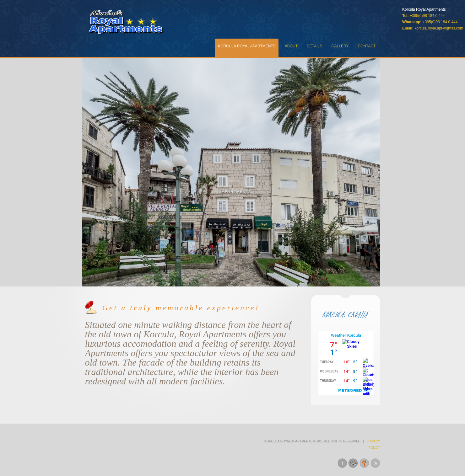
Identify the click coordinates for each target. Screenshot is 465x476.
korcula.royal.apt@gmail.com (439, 28)
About (291, 46)
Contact (367, 46)
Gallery (340, 46)
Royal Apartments (126, 22)
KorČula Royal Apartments (247, 46)
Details (314, 46)
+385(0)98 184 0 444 (440, 22)
